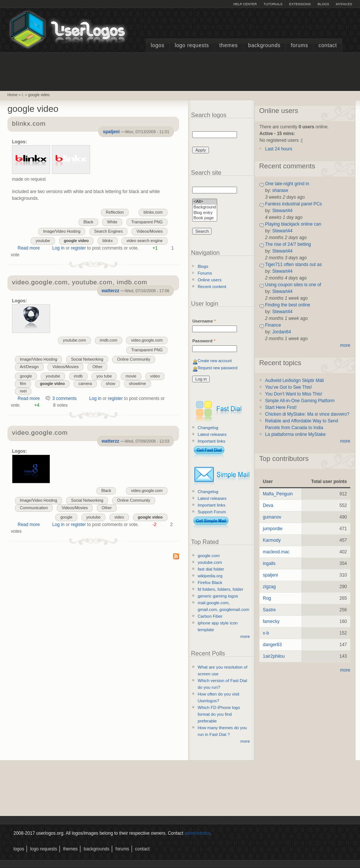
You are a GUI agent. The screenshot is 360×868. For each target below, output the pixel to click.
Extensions (300, 4)
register (79, 248)
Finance (273, 325)
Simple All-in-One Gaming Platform (300, 401)
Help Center (245, 4)
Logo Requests (192, 45)
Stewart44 (282, 211)
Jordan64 (281, 332)
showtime (138, 383)
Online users (210, 280)
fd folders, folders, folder (221, 589)
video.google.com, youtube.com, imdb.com (80, 283)
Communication (34, 508)
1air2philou (274, 656)
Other (97, 367)
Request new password (218, 368)
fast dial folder (211, 569)
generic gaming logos (218, 596)
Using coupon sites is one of (293, 285)
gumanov (272, 517)
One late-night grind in (287, 184)
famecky (271, 621)
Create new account (215, 361)
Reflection (115, 212)
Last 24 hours (279, 149)
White (112, 222)
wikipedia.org (210, 576)
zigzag (269, 587)
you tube (104, 376)
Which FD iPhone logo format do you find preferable (219, 714)
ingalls (269, 563)
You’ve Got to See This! (288, 387)
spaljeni (111, 132)
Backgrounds (264, 45)
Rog (267, 598)
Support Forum (212, 512)
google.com (209, 556)
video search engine (144, 241)
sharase (280, 190)
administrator (198, 833)
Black (88, 222)
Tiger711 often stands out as (293, 265)
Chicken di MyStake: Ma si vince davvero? (307, 414)
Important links (212, 441)
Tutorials (273, 4)
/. (23, 95)
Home (13, 95)
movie (131, 376)
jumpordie (273, 529)
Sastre (269, 610)
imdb (78, 376)
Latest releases (212, 434)
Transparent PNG (147, 222)
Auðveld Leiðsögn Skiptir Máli (294, 380)
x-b (266, 633)
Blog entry (205, 213)
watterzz (110, 291)
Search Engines (108, 231)
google (26, 376)
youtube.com (74, 340)
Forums (299, 45)
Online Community (134, 359)
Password (204, 341)
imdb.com (109, 340)
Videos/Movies (150, 231)
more (245, 636)
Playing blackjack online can (293, 224)
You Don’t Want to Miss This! (294, 394)
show (110, 383)
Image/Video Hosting (62, 231)
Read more (29, 248)
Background (205, 207)
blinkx (108, 241)
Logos (157, 45)
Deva (268, 505)
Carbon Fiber (210, 616)
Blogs (323, 4)
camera (85, 383)
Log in (59, 248)
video (155, 376)
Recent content (212, 287)
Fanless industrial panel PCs (293, 204)
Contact (328, 45)
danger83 (272, 645)
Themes (229, 45)
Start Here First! (281, 407)
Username (204, 321)
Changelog (208, 428)
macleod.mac (276, 552)
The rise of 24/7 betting (288, 244)
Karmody (272, 540)
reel (23, 391)
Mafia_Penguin (278, 494)
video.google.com (147, 340)
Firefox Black (210, 583)
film (23, 383)
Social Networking (87, 359)
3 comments (64, 398)
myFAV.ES (344, 4)
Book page (205, 218)
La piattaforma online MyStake (295, 434)
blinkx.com (29, 124)
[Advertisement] (180, 71)
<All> (205, 202)
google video (39, 95)
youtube (43, 241)
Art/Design (29, 367)
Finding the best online (288, 305)
